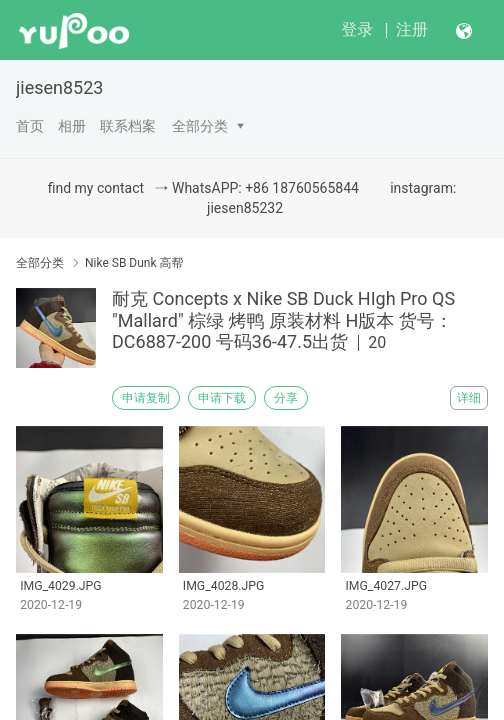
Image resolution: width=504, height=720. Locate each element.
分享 (286, 398)
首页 (30, 126)
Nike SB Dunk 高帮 (134, 263)
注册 (412, 29)
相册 (72, 126)
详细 (469, 398)
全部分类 (200, 126)
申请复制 (146, 398)
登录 (357, 29)
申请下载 (222, 398)
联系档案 (128, 126)
